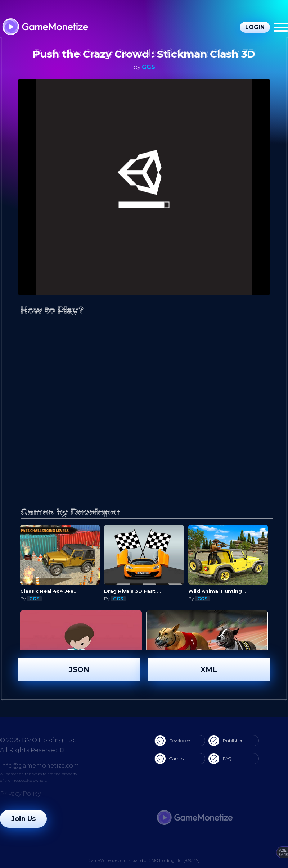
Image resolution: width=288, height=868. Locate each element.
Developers (173, 741)
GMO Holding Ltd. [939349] (174, 860)
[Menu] (281, 27)
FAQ (220, 759)
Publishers (226, 741)
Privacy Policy (20, 794)
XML (209, 669)
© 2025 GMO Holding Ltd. (38, 740)
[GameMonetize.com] (45, 28)
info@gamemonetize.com (40, 766)
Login (255, 27)
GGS (148, 67)
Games (169, 759)
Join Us (23, 819)
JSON (79, 669)
